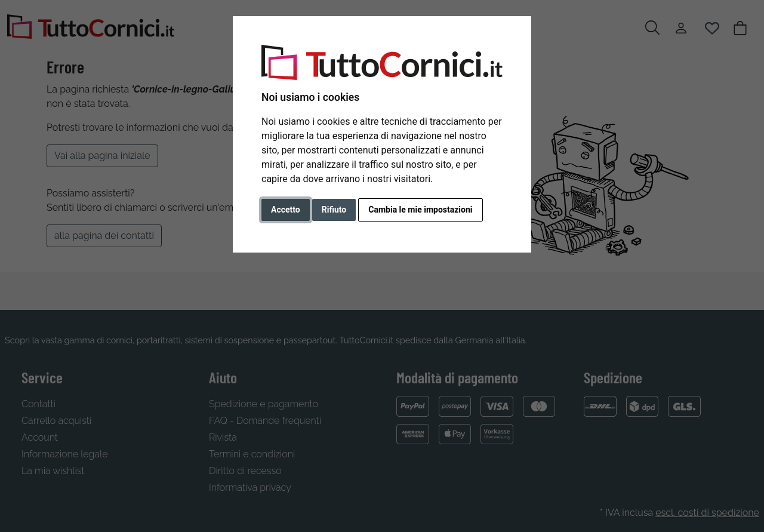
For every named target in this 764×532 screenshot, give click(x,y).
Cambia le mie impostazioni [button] (420, 210)
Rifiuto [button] (334, 210)
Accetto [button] (286, 210)
